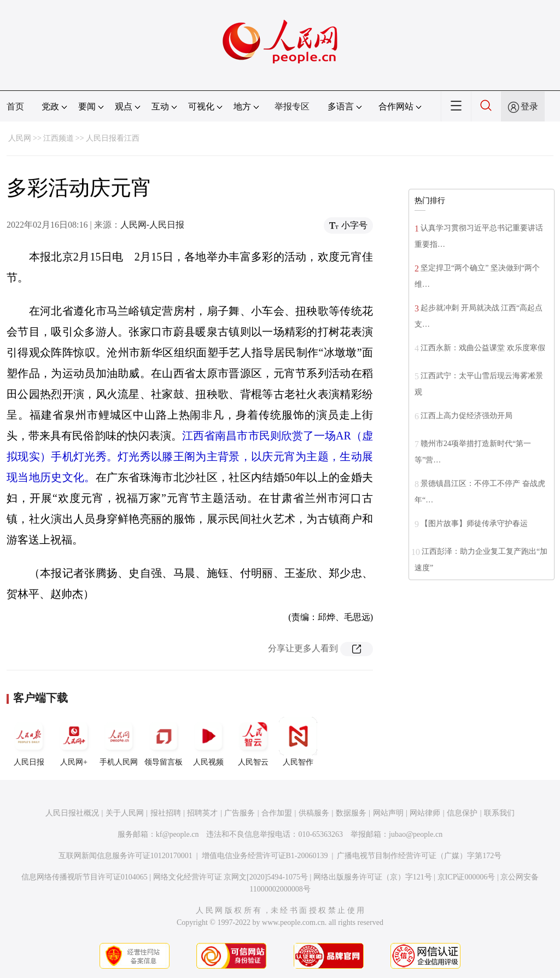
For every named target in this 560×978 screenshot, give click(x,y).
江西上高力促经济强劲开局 (466, 416)
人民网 (20, 138)
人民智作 (298, 742)
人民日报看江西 (113, 138)
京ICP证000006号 (466, 877)
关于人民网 (125, 813)
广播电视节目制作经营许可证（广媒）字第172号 (419, 856)
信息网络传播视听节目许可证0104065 (84, 877)
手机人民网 (119, 742)
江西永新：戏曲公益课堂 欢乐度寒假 (483, 348)
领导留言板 (164, 742)
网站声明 (388, 813)
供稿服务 (314, 813)
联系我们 (499, 813)
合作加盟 (277, 813)
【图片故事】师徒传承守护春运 (474, 523)
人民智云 (253, 742)
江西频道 (59, 138)
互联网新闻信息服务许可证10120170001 (126, 856)
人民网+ (74, 742)
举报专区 (292, 106)
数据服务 (351, 813)
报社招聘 (166, 813)
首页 (15, 106)
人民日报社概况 (72, 813)
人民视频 (208, 742)
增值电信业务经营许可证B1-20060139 (265, 856)
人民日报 (29, 742)
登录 (529, 106)
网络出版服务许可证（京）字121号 (373, 877)
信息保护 (462, 813)
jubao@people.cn (416, 834)
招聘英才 (202, 813)
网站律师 (425, 813)
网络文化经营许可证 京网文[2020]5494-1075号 (231, 877)
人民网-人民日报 (152, 225)
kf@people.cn (177, 834)
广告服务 (240, 813)
